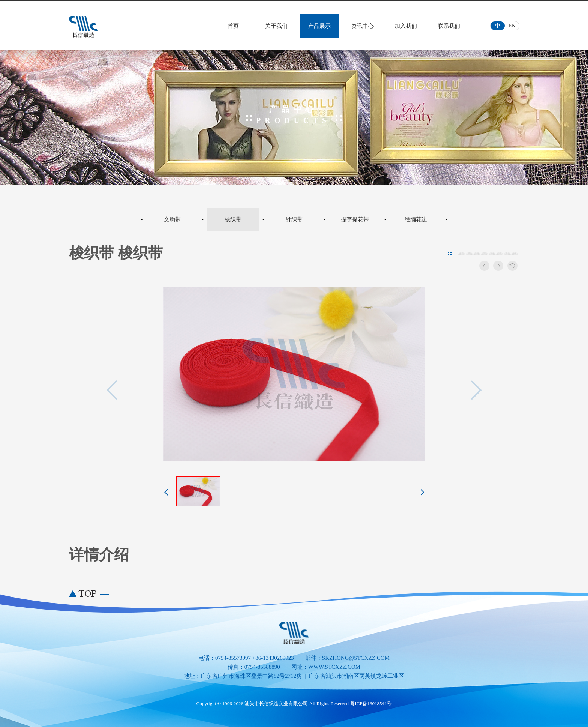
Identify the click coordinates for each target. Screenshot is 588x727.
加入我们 (406, 26)
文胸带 (172, 219)
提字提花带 (355, 219)
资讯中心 (363, 26)
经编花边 (416, 219)
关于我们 (276, 26)
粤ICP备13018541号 (371, 704)
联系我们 (449, 26)
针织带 (294, 219)
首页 (233, 26)
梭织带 (233, 219)
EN (512, 26)
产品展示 (319, 26)
